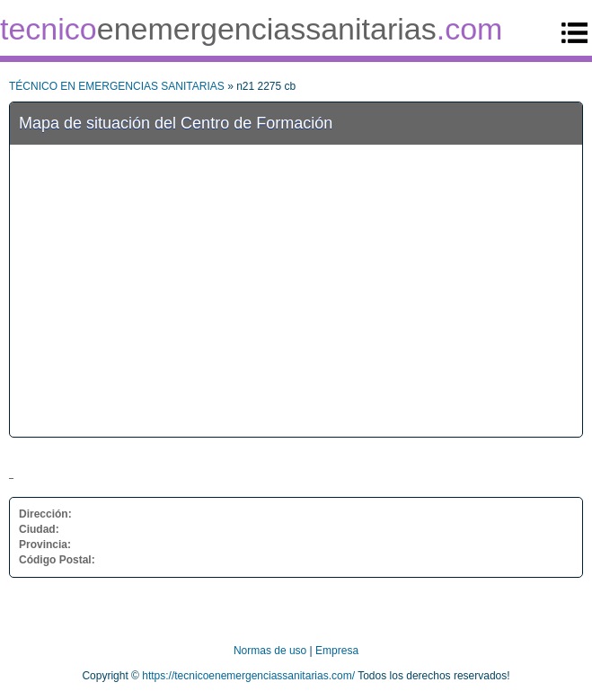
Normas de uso (270, 651)
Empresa (337, 651)
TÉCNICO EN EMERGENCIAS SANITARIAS (117, 86)
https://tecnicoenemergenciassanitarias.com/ (248, 676)
